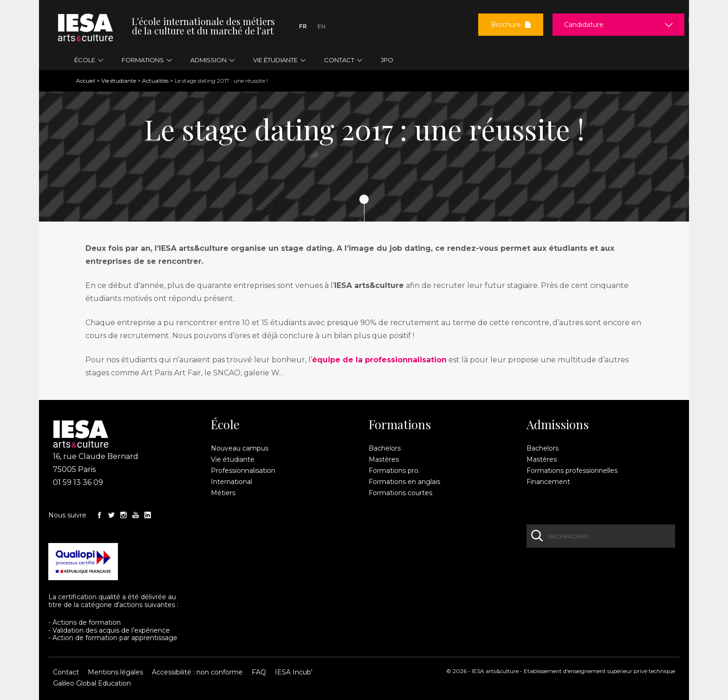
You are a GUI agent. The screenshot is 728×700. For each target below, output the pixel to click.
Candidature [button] (584, 25)
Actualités (155, 81)
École (225, 425)
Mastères (384, 459)
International (231, 482)
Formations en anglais (404, 482)
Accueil (86, 81)
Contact (66, 672)
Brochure (511, 25)
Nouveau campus (240, 448)
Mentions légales (115, 672)
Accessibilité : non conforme (197, 672)
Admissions (558, 425)
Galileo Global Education (92, 683)
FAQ (259, 672)
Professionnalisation (243, 471)
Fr (303, 26)
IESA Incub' (294, 672)
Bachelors (385, 448)
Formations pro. (394, 471)
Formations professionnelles (572, 471)
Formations (400, 425)
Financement (548, 482)
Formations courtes (400, 493)
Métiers (223, 493)
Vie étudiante (119, 81)
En (322, 26)
